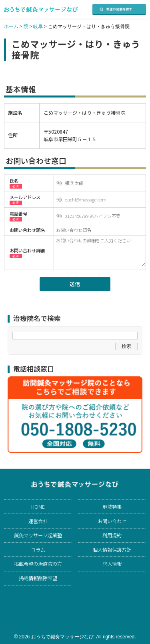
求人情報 (112, 564)
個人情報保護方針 (112, 550)
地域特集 (112, 507)
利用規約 (112, 535)
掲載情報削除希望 (38, 578)
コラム (38, 550)
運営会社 (38, 521)
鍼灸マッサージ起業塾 (38, 535)
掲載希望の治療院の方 (38, 564)
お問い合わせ (112, 521)
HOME (38, 507)
